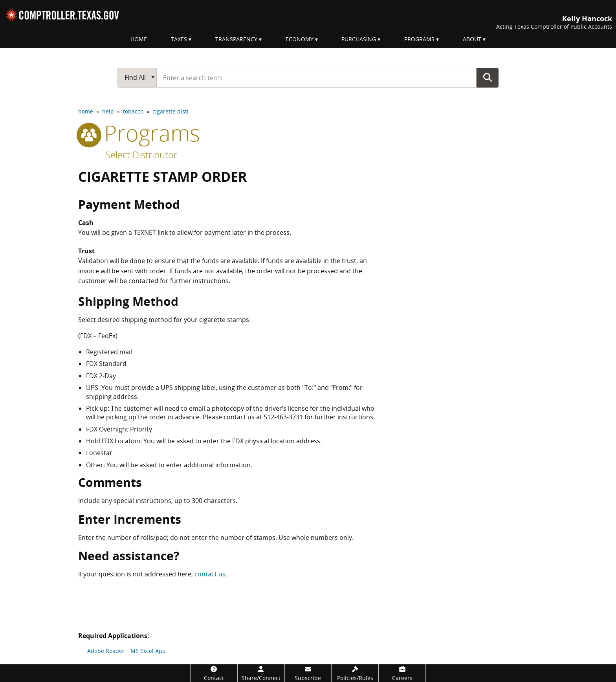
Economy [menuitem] (300, 39)
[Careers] (402, 673)
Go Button (488, 77)
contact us (210, 574)
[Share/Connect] (261, 673)
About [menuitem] (472, 39)
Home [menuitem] (139, 39)
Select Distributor (141, 155)
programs (139, 133)
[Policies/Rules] (355, 673)
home (86, 111)
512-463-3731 (283, 417)
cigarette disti (170, 111)
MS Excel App (148, 651)
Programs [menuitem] (419, 39)
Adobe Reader (106, 651)
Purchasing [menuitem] (359, 39)
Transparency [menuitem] (236, 39)
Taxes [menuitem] (179, 39)
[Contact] (214, 673)
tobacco (133, 111)
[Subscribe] (308, 673)
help (108, 111)
